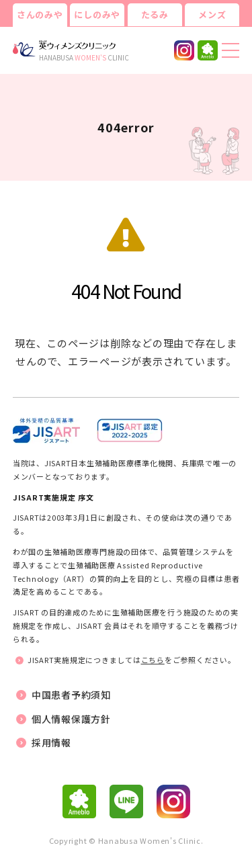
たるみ (155, 14)
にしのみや (97, 14)
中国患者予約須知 (71, 695)
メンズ (212, 14)
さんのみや (40, 14)
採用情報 (51, 742)
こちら (153, 660)
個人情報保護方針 (71, 719)
